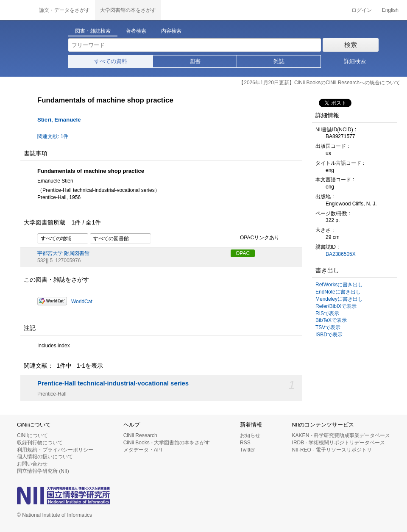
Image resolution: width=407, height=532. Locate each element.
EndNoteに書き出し (338, 292)
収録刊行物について (40, 443)
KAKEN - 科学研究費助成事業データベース (341, 435)
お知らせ (250, 435)
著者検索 (136, 31)
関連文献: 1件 (53, 136)
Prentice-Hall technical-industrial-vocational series (113, 383)
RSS (245, 443)
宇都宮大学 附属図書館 (63, 253)
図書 (195, 61)
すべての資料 (111, 61)
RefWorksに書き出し (339, 285)
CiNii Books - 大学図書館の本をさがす (167, 443)
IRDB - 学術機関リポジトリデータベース (339, 443)
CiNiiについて (32, 435)
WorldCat (82, 302)
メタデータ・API (143, 450)
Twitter (247, 450)
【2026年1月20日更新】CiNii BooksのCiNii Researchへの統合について (319, 83)
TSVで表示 (328, 327)
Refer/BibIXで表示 (336, 306)
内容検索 (171, 31)
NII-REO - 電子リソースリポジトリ (332, 450)
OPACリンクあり (255, 238)
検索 (351, 45)
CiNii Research (140, 435)
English (390, 10)
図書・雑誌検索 (93, 31)
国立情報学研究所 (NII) (43, 471)
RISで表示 (327, 313)
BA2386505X (341, 254)
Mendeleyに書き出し (339, 299)
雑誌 (279, 61)
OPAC (243, 253)
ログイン (362, 10)
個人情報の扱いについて (45, 457)
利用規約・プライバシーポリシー (55, 450)
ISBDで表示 (329, 335)
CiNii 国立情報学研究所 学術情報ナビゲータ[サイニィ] (17, 10)
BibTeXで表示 (331, 320)
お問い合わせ (32, 464)
